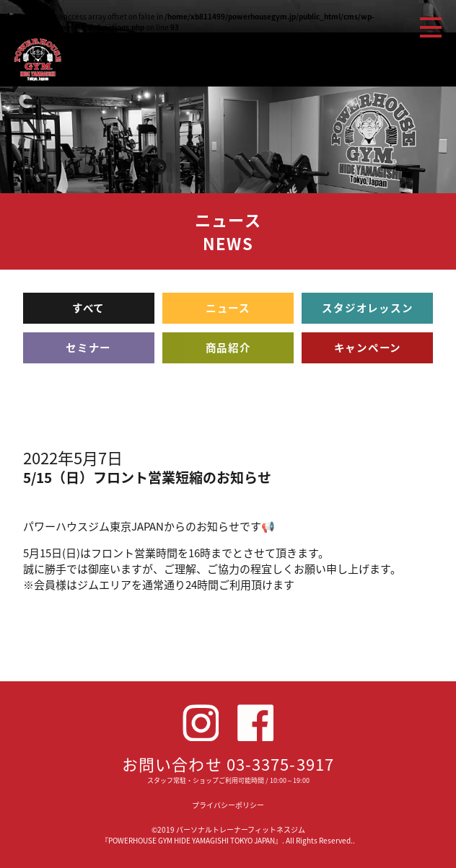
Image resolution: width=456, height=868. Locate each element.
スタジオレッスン (367, 308)
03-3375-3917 (280, 764)
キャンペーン (368, 347)
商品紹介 (228, 347)
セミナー (88, 347)
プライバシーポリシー (228, 805)
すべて (88, 308)
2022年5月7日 (73, 457)
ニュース (228, 308)
